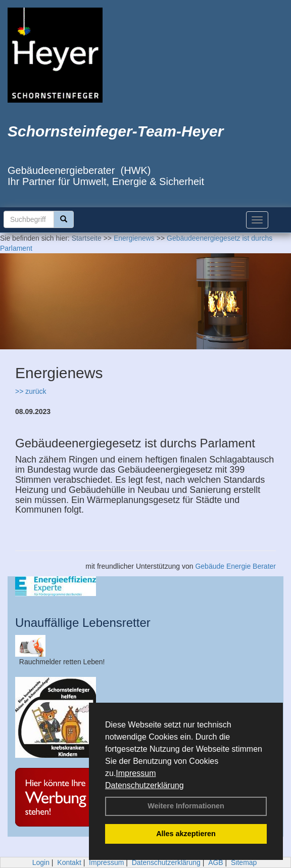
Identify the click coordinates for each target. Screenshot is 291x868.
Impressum (136, 773)
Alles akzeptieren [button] (186, 834)
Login (41, 862)
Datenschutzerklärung (144, 785)
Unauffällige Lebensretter (83, 623)
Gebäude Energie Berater (235, 566)
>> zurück (31, 391)
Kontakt (69, 862)
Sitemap (244, 862)
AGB (216, 862)
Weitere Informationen (186, 806)
